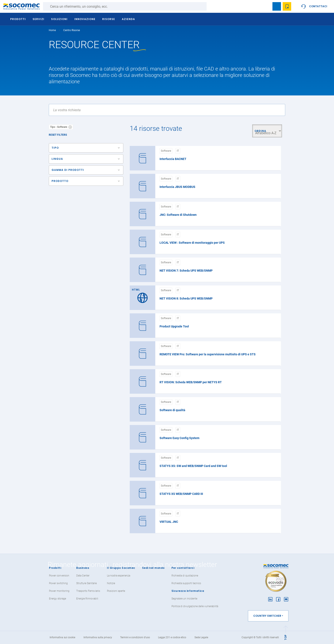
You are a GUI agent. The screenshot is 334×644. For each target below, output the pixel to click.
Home (52, 30)
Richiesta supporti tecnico (186, 583)
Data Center (83, 576)
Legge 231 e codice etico (172, 637)
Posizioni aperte (116, 591)
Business (83, 568)
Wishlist (287, 6)
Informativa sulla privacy (98, 637)
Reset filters (58, 135)
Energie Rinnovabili (87, 599)
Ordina (260, 131)
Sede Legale (201, 637)
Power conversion (59, 576)
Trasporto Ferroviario (88, 591)
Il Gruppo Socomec (121, 568)
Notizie (111, 583)
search (266, 6)
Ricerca (211, 6)
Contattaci (318, 6)
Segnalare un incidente (184, 599)
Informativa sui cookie (62, 637)
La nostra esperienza (119, 576)
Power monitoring (59, 591)
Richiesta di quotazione (185, 576)
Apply (278, 110)
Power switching (58, 583)
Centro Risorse (72, 30)
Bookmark (277, 6)
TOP (286, 637)
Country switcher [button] (267, 616)
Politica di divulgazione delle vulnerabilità (195, 606)
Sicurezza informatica (188, 591)
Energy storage (58, 599)
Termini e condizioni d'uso (135, 637)
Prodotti (55, 568)
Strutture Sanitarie (86, 583)
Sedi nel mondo (153, 568)
